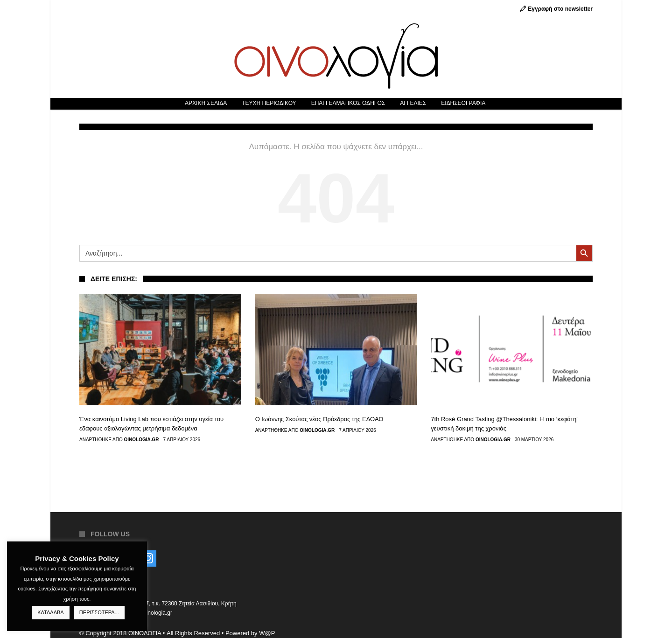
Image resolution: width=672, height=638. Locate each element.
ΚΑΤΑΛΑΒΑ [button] (50, 612)
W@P (267, 633)
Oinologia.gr (142, 440)
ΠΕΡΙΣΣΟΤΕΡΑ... (99, 612)
